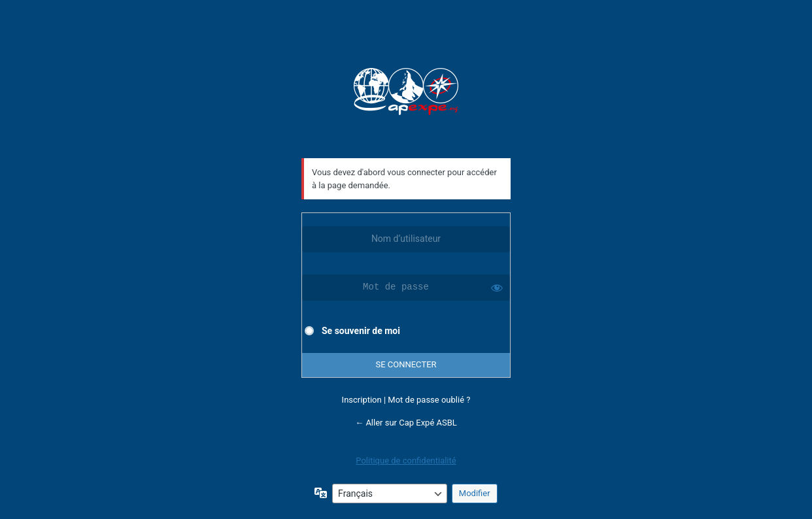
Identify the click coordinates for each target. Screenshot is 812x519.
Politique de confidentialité (406, 460)
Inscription (362, 400)
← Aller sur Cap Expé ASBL (406, 423)
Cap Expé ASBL (406, 93)
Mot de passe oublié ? (429, 400)
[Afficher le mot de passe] (497, 288)
